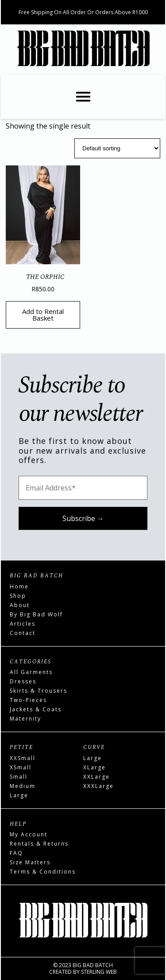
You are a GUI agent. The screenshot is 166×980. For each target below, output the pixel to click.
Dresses (23, 681)
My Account (29, 834)
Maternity (25, 719)
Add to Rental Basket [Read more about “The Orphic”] (43, 315)
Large (19, 795)
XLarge (95, 767)
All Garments (31, 672)
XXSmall (23, 758)
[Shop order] (117, 148)
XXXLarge (98, 786)
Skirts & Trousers (39, 691)
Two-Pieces (28, 700)
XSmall (21, 767)
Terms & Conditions (43, 872)
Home (19, 586)
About (20, 605)
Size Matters (30, 862)
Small (19, 777)
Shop (18, 596)
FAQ (16, 853)
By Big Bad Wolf (36, 614)
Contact (23, 633)
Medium (23, 786)
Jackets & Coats (36, 709)
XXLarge (97, 777)
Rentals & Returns (39, 844)
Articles (23, 624)
